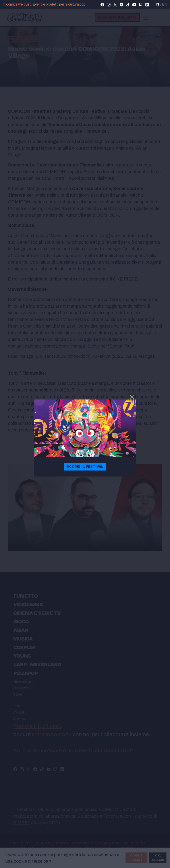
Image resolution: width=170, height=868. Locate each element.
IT (158, 4)
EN (165, 4)
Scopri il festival (85, 467)
